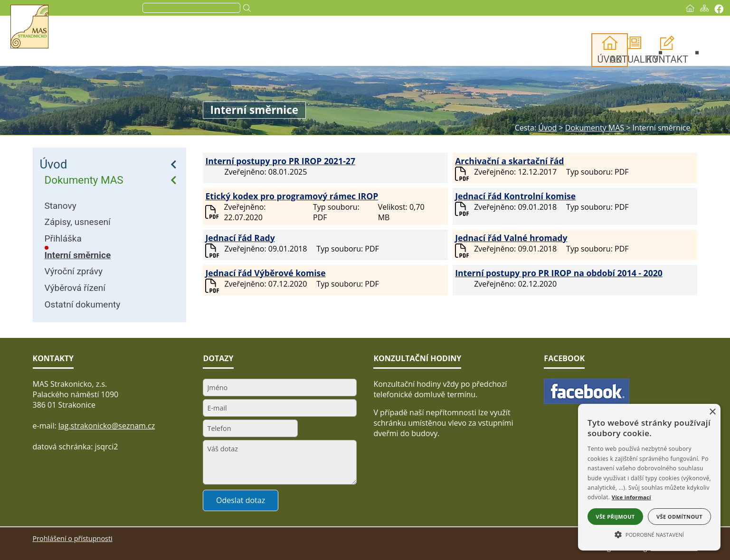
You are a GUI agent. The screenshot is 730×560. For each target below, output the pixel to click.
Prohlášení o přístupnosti (73, 538)
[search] (223, 8)
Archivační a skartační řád (509, 161)
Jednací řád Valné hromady (511, 238)
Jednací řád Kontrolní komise (515, 196)
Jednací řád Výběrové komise (265, 273)
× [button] (712, 412)
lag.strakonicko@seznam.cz (107, 426)
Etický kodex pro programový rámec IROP (292, 196)
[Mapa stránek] (672, 8)
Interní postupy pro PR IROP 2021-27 (280, 161)
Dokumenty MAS (84, 180)
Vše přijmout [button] (615, 517)
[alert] (649, 477)
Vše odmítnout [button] (679, 517)
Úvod (54, 164)
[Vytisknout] (687, 9)
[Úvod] (658, 8)
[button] (649, 534)
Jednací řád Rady (240, 238)
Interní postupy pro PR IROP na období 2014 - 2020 (559, 273)
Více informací (631, 497)
